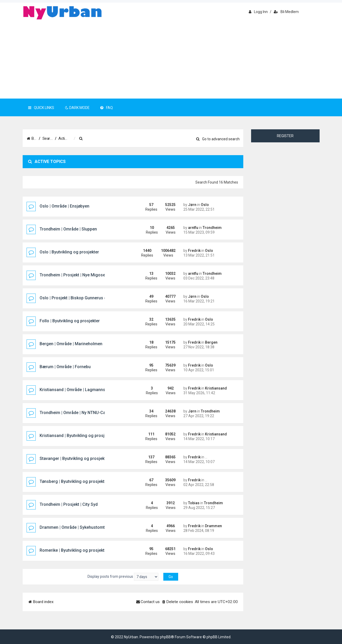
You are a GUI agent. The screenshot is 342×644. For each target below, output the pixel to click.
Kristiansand (216, 388)
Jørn (192, 205)
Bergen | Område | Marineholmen (71, 344)
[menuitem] (107, 139)
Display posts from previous (123, 577)
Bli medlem (286, 12)
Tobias (194, 503)
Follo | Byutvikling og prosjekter (70, 321)
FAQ (107, 108)
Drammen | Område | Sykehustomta (73, 527)
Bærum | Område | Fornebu (65, 367)
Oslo (205, 205)
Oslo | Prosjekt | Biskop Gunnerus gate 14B (80, 298)
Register (285, 136)
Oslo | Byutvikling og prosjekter (69, 252)
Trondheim (212, 228)
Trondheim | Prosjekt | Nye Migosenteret (78, 275)
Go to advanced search (218, 139)
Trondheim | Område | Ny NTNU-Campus (78, 413)
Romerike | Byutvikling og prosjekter (74, 550)
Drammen (213, 526)
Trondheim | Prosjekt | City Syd (69, 504)
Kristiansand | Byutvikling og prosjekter (77, 436)
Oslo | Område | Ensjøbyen (64, 206)
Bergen (211, 342)
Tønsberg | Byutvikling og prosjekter (74, 481)
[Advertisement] (171, 59)
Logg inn (258, 12)
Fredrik (194, 251)
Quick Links (41, 108)
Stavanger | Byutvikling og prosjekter (75, 458)
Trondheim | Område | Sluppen (68, 229)
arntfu (193, 228)
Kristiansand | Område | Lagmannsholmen (80, 390)
